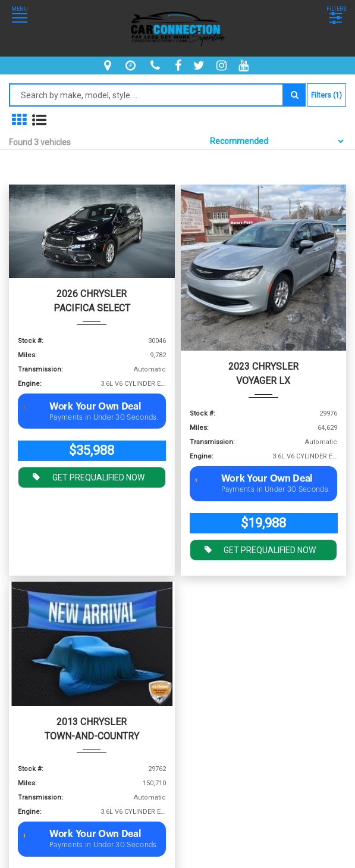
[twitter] (200, 65)
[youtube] (245, 65)
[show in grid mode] (19, 120)
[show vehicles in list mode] (39, 120)
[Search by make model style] (146, 95)
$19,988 (263, 523)
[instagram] (223, 65)
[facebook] (180, 65)
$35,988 (92, 450)
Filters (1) (326, 95)
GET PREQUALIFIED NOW (86, 476)
